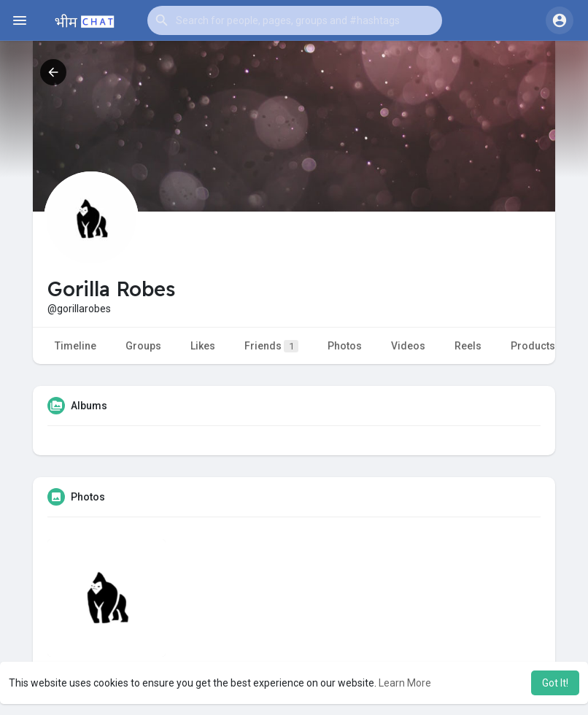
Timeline (76, 346)
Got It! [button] (555, 683)
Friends (271, 346)
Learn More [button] (405, 683)
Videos (408, 346)
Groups (143, 346)
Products (533, 346)
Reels (468, 346)
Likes (203, 346)
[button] (295, 20)
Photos (345, 346)
